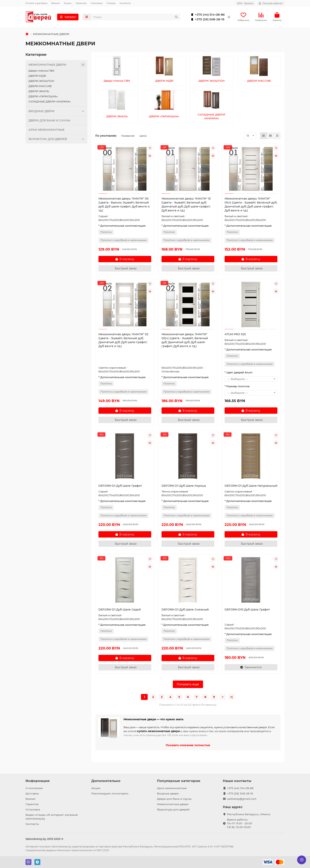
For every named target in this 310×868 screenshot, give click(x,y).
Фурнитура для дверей (173, 809)
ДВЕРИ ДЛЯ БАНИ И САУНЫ (49, 121)
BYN (245, 3)
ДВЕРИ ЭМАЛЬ (39, 92)
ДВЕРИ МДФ (37, 77)
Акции (68, 3)
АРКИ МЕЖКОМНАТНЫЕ (46, 131)
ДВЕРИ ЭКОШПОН (41, 82)
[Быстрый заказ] (125, 269)
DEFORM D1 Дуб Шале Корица (184, 487)
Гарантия (81, 3)
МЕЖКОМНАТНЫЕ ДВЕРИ (57, 65)
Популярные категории (179, 781)
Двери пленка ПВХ (41, 71)
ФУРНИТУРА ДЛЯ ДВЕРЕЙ (57, 140)
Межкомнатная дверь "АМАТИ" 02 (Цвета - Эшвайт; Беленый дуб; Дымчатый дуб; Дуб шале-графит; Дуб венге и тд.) (123, 341)
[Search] (136, 17)
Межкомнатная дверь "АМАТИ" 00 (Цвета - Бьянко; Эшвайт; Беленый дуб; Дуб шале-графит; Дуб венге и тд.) (124, 205)
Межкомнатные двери (173, 804)
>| (231, 698)
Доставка (32, 793)
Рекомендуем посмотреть (110, 793)
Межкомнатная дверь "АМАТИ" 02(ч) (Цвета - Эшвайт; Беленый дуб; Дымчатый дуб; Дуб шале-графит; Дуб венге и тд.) (185, 341)
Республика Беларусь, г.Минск (249, 814)
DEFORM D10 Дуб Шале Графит (247, 610)
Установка (97, 3)
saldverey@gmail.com (242, 799)
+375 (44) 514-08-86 (207, 15)
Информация (38, 781)
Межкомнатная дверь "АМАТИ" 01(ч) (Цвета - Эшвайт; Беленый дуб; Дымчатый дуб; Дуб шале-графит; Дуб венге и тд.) (251, 205)
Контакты (125, 3)
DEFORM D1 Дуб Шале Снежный (185, 610)
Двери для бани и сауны (174, 799)
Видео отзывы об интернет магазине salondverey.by (52, 817)
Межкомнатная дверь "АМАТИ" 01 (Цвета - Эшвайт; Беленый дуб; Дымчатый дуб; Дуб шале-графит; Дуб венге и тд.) (186, 205)
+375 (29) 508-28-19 (207, 20)
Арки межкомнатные (172, 788)
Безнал (56, 3)
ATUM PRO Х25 (235, 335)
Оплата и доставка (36, 3)
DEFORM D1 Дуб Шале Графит (120, 487)
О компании (34, 788)
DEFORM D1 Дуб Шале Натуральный (251, 487)
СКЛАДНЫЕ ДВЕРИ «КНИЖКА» (50, 102)
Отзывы (111, 3)
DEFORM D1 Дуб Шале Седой (120, 610)
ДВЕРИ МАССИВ (40, 87)
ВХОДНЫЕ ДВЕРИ (57, 112)
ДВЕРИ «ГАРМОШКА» (43, 97)
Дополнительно (106, 781)
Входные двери (168, 793)
